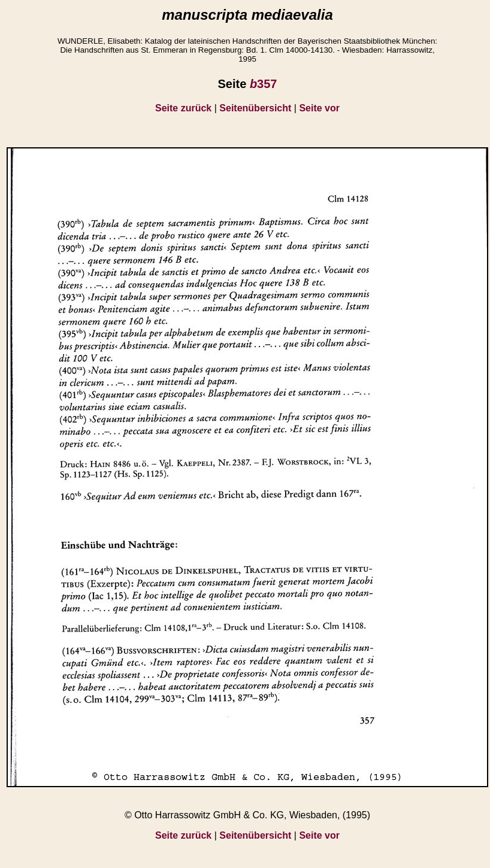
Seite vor (319, 108)
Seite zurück (183, 108)
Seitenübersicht (255, 108)
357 (264, 84)
